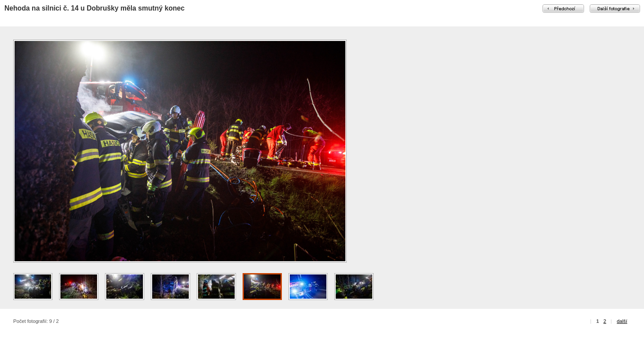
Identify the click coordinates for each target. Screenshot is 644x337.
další (622, 321)
